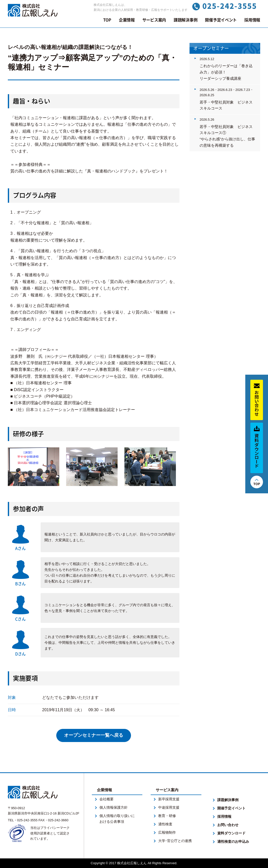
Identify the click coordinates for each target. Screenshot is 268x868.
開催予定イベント (221, 20)
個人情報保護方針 (114, 807)
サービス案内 (154, 20)
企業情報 (127, 20)
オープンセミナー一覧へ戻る (94, 735)
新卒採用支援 (169, 799)
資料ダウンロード (231, 833)
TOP (107, 20)
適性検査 (165, 824)
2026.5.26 (207, 120)
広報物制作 (167, 832)
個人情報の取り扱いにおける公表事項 (117, 819)
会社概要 (106, 799)
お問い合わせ (228, 825)
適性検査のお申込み (233, 841)
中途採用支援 (169, 807)
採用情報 (252, 20)
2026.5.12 (207, 59)
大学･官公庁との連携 (175, 841)
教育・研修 (167, 816)
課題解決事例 (185, 20)
